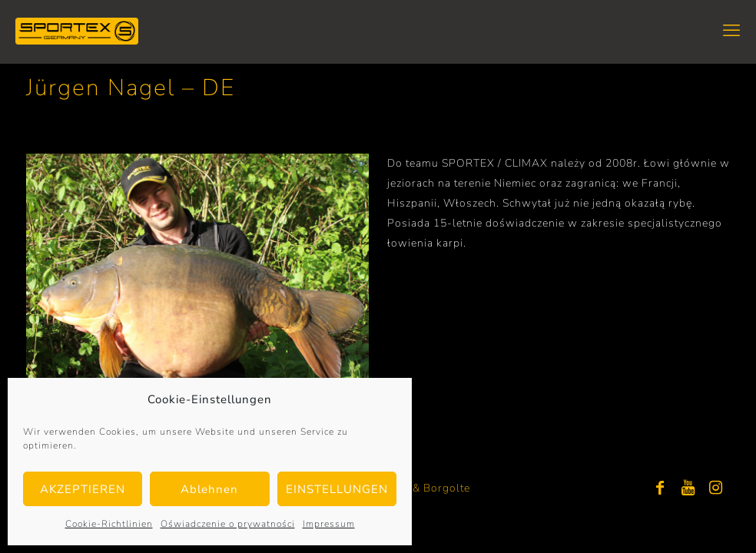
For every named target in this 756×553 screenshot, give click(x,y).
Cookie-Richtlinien (109, 524)
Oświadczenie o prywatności (228, 524)
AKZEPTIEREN (83, 489)
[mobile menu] (731, 31)
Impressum (329, 524)
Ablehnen (209, 489)
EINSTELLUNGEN (337, 489)
